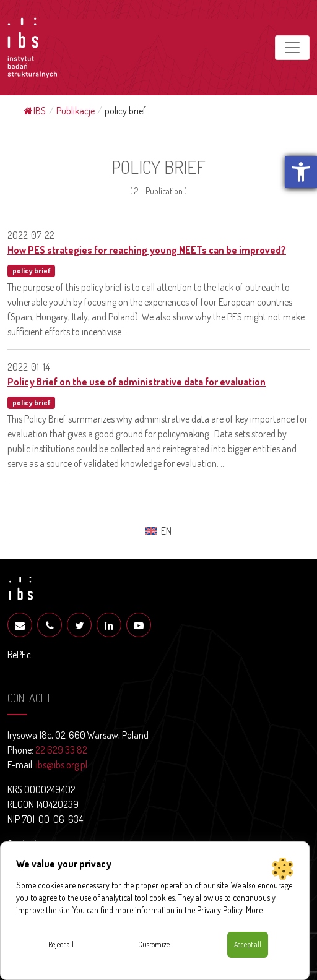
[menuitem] (158, 531)
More (254, 910)
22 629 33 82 (61, 750)
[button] (301, 172)
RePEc (19, 655)
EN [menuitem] (166, 531)
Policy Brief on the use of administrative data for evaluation (137, 382)
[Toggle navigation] (292, 48)
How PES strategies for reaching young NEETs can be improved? (147, 250)
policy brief (31, 271)
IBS (35, 111)
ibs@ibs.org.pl (62, 765)
